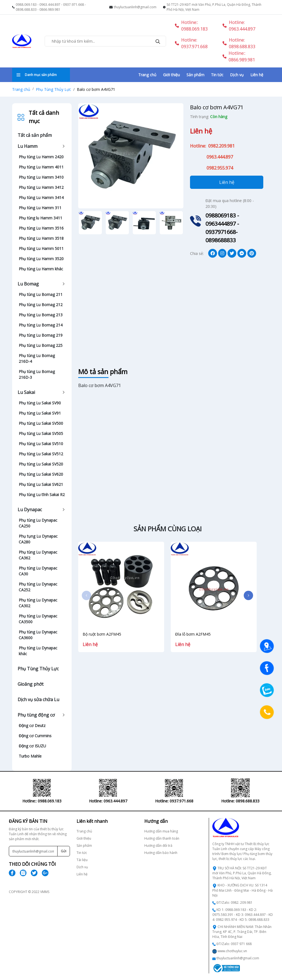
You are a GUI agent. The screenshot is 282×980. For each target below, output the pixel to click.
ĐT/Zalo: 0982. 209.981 (234, 903)
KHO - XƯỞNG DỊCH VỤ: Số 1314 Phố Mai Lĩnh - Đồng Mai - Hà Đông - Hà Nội (242, 890)
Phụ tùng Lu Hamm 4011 (41, 167)
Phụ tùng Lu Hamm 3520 (41, 259)
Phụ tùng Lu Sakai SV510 (41, 444)
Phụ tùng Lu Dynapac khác (38, 651)
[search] (158, 41)
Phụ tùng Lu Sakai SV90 (40, 403)
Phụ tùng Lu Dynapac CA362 (38, 555)
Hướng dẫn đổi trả (158, 846)
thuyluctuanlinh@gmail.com (135, 7)
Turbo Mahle (30, 756)
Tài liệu (82, 860)
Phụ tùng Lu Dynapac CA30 (38, 571)
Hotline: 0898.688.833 (239, 43)
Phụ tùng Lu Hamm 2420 (41, 157)
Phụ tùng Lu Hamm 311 (40, 208)
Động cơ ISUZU (32, 746)
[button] (248, 595)
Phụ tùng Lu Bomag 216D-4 (37, 358)
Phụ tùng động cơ (36, 715)
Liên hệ (257, 75)
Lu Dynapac (30, 510)
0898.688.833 (26, 9)
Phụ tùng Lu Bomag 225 (41, 345)
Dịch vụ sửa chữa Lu (38, 699)
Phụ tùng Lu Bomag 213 (41, 315)
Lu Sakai (26, 392)
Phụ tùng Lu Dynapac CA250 (38, 523)
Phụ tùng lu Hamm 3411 (40, 218)
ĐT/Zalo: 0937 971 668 (234, 944)
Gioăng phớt (31, 684)
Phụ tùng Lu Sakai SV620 (41, 474)
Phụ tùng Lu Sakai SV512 (41, 454)
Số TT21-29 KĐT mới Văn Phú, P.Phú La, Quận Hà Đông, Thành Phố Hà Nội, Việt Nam (214, 7)
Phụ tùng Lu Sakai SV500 (41, 423)
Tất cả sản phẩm (35, 135)
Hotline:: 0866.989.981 (239, 56)
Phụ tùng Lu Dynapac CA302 (38, 603)
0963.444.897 (50, 5)
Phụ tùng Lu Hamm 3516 (41, 228)
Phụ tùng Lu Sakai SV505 (41, 433)
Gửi (64, 851)
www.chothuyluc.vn (232, 951)
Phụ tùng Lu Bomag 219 (41, 335)
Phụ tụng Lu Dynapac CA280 (38, 539)
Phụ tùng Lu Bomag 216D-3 (37, 374)
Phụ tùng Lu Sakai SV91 (40, 413)
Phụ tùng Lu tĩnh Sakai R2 (42, 495)
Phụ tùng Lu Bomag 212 (41, 305)
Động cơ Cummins (35, 736)
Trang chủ (147, 75)
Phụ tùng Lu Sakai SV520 (41, 464)
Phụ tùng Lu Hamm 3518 (41, 238)
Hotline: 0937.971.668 (191, 43)
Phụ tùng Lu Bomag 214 (41, 325)
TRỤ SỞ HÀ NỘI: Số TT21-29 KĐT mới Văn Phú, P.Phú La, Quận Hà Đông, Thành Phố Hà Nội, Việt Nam (242, 873)
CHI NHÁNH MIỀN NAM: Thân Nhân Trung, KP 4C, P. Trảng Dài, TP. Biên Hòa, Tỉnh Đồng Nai (242, 932)
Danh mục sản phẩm (37, 75)
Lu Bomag (28, 284)
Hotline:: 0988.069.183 (191, 26)
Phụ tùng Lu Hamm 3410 (41, 177)
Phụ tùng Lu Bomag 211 (41, 294)
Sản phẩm (195, 75)
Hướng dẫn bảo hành (161, 853)
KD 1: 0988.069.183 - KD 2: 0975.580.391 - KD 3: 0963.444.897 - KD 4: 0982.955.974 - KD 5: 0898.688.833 (243, 915)
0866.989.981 (50, 9)
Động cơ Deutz (32, 726)
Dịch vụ (237, 75)
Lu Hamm (28, 146)
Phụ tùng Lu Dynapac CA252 (38, 587)
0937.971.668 (74, 5)
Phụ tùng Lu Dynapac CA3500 (38, 619)
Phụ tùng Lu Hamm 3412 (41, 187)
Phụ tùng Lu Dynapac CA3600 (38, 635)
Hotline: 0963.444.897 (239, 26)
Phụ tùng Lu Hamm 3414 (41, 198)
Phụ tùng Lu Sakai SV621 (41, 484)
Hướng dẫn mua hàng (161, 831)
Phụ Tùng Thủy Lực (53, 89)
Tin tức (217, 75)
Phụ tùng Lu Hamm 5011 (41, 248)
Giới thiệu (171, 75)
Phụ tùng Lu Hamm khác (41, 269)
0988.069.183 (26, 5)
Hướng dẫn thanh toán (162, 838)
